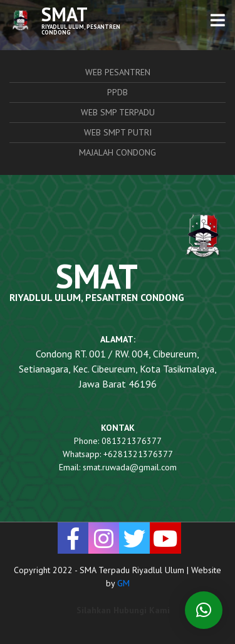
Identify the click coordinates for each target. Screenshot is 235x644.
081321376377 (132, 441)
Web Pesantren (118, 72)
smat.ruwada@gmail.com (130, 467)
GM (123, 583)
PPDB (118, 92)
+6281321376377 (138, 454)
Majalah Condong (118, 152)
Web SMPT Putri (118, 132)
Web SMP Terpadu (118, 112)
